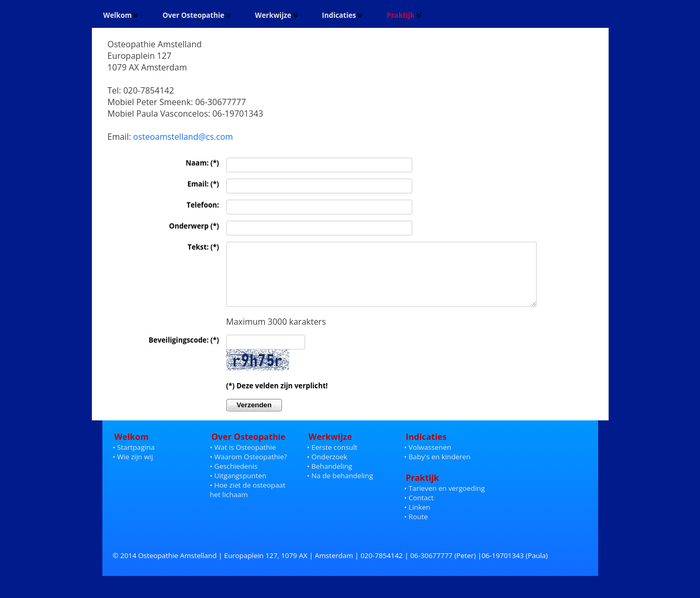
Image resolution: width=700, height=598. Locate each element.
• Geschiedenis (234, 480)
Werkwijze (277, 15)
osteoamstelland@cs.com (183, 137)
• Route (416, 531)
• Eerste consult (332, 461)
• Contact (419, 512)
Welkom (121, 15)
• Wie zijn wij (133, 471)
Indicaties (342, 15)
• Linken (417, 521)
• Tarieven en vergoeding (445, 502)
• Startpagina (134, 461)
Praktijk (404, 15)
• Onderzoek (327, 471)
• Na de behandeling (340, 490)
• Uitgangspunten (238, 490)
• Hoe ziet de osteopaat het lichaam (248, 499)
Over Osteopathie (197, 15)
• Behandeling (330, 480)
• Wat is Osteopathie (243, 461)
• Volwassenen (428, 461)
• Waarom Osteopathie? (249, 471)
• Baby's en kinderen (437, 471)
